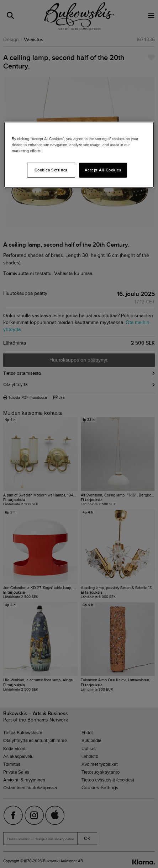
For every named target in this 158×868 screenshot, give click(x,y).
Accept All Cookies (103, 170)
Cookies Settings (51, 170)
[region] (79, 155)
